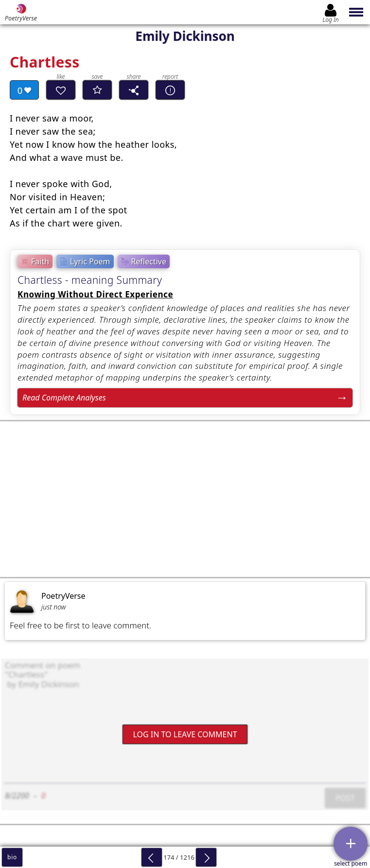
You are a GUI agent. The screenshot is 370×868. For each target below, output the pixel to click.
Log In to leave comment (185, 734)
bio (12, 857)
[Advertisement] (185, 499)
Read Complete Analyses (64, 398)
